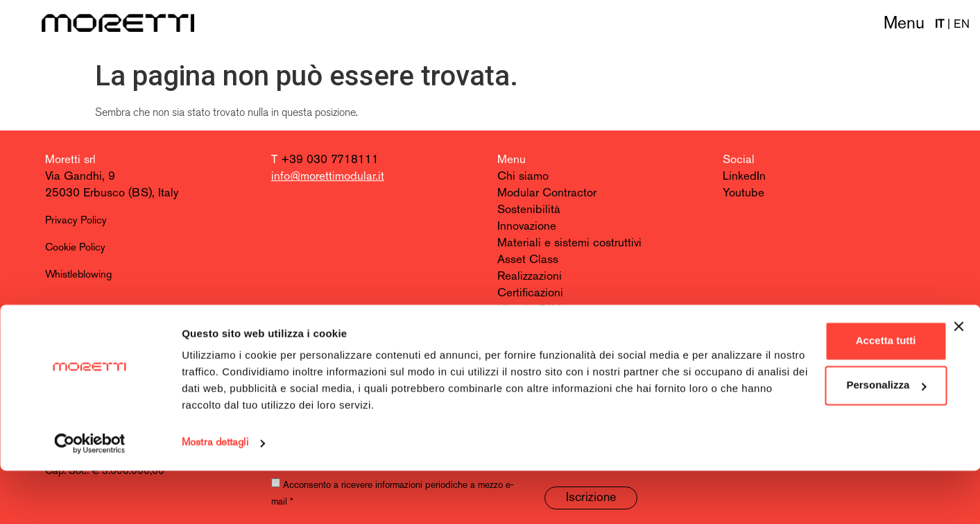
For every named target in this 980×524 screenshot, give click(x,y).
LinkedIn (744, 177)
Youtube (743, 193)
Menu (904, 24)
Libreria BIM (529, 310)
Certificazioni (530, 293)
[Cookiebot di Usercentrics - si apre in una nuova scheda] (90, 497)
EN (962, 25)
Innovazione (527, 227)
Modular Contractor (547, 193)
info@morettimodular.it (328, 177)
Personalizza (829, 438)
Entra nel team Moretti (553, 343)
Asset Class (528, 260)
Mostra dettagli (215, 497)
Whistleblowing (78, 275)
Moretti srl (70, 160)
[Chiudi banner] (958, 380)
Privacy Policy (76, 221)
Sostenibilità (529, 210)
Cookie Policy (75, 248)
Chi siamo (523, 177)
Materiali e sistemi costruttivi (569, 243)
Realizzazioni (530, 277)
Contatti (518, 327)
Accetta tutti (829, 394)
